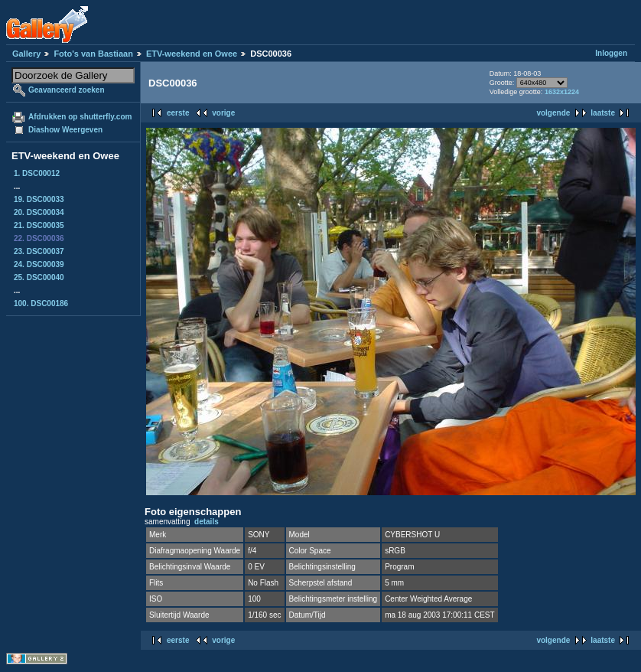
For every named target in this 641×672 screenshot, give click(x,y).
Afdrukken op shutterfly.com (80, 117)
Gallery (26, 54)
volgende (553, 113)
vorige (223, 113)
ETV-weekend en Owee (192, 54)
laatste (603, 113)
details (207, 522)
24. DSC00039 (39, 264)
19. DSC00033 (39, 199)
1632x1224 (562, 92)
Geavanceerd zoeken (67, 90)
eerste (178, 113)
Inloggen (611, 53)
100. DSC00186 (41, 303)
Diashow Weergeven (65, 130)
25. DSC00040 (39, 277)
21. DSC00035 (39, 225)
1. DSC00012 (37, 173)
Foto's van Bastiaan (93, 54)
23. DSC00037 (39, 251)
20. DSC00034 (39, 212)
